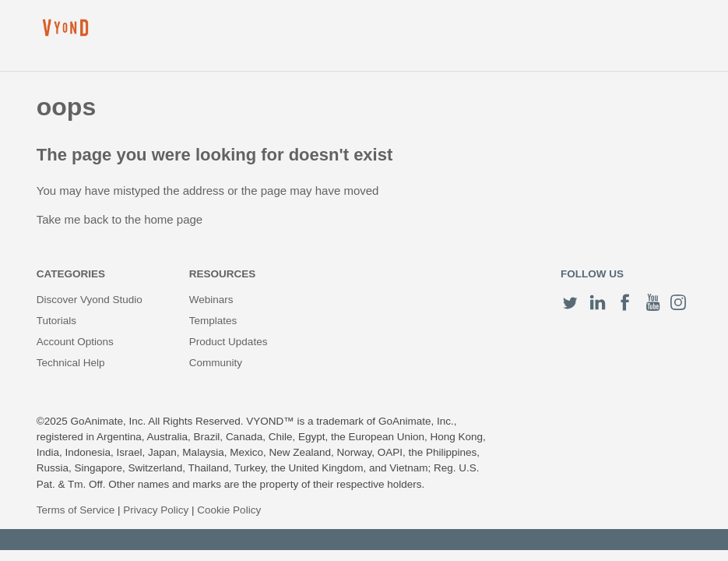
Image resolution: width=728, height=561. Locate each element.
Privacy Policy (156, 510)
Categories (71, 274)
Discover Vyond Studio (90, 300)
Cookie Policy (229, 510)
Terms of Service (76, 510)
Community (216, 363)
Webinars (211, 300)
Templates (213, 321)
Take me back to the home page (120, 219)
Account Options (75, 342)
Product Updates (229, 342)
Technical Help (71, 363)
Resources (223, 274)
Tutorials (56, 321)
